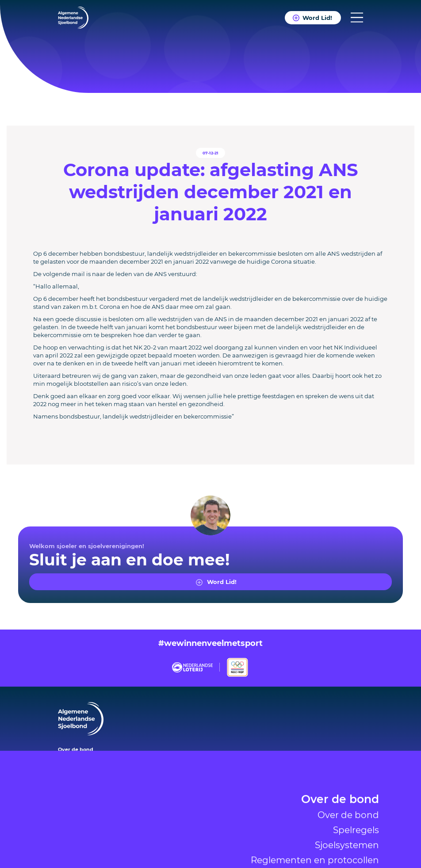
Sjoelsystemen (347, 788)
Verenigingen (340, 822)
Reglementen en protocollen (315, 803)
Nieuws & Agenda (328, 841)
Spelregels (356, 773)
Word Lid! (317, 18)
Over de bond (340, 743)
